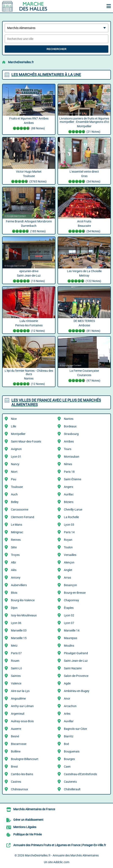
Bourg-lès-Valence (23, 600)
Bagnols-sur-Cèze (75, 729)
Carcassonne (20, 510)
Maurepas (71, 638)
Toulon (68, 547)
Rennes (16, 540)
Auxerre (16, 729)
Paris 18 (69, 472)
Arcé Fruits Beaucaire (84, 227)
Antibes (69, 441)
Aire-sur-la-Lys (20, 691)
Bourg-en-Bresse (75, 593)
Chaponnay (71, 600)
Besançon (70, 585)
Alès (14, 570)
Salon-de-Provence (76, 676)
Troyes (15, 555)
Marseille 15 (19, 638)
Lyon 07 (69, 623)
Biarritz (69, 736)
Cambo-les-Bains (22, 774)
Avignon (16, 449)
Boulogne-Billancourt (25, 759)
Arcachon (70, 706)
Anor (67, 699)
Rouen (15, 661)
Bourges (69, 759)
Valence (16, 683)
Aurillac (69, 494)
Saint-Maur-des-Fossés (26, 441)
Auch (14, 494)
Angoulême (18, 699)
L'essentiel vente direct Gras (84, 177)
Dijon (14, 608)
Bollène (16, 751)
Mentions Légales (25, 827)
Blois (14, 593)
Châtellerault (72, 789)
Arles (67, 714)
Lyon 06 (16, 623)
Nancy (15, 464)
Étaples (69, 608)
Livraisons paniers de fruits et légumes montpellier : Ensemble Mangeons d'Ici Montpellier (84, 126)
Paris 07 (16, 653)
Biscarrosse (19, 744)
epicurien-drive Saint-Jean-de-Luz (29, 277)
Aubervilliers (19, 585)
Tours (68, 449)
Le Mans (17, 525)
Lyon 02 (69, 615)
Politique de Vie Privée (28, 834)
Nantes (69, 419)
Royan (68, 540)
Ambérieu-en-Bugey (77, 691)
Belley (15, 502)
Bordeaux (70, 426)
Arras (67, 578)
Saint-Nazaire (73, 668)
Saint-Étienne (73, 479)
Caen (67, 767)
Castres (16, 782)
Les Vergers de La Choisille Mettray (84, 277)
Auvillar (69, 721)
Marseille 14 (72, 630)
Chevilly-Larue (73, 510)
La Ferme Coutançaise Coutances (84, 376)
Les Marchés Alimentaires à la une (46, 75)
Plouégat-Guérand (76, 653)
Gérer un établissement (28, 820)
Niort (14, 472)
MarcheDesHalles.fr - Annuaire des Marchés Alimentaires (62, 855)
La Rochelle (71, 517)
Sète (14, 547)
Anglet (68, 570)
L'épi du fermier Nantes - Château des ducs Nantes (29, 378)
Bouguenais (72, 751)
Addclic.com (61, 862)
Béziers (69, 502)
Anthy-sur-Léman (22, 706)
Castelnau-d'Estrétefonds (80, 774)
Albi (13, 562)
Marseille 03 (19, 630)
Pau (14, 479)
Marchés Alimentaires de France (34, 809)
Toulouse (17, 487)
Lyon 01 (16, 457)
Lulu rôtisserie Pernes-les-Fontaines (29, 326)
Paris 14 (69, 532)
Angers (69, 487)
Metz (14, 646)
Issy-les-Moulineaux (24, 615)
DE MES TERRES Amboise (84, 326)
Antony (16, 578)
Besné (15, 736)
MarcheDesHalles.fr (21, 62)
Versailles (70, 555)
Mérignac (17, 532)
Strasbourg (71, 434)
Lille (13, 426)
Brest (14, 767)
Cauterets (70, 782)
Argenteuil (18, 714)
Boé (66, 744)
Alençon (69, 562)
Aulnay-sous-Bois (22, 721)
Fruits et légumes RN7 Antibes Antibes (29, 124)
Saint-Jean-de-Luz (76, 661)
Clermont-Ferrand (23, 517)
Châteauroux (20, 789)
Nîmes (68, 464)
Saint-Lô (16, 668)
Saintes (16, 676)
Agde (67, 683)
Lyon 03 (69, 525)
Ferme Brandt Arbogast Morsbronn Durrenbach (29, 227)
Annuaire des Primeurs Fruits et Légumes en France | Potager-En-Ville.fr (60, 845)
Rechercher (56, 49)
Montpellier (18, 434)
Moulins (69, 646)
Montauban (72, 457)
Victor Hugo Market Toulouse (29, 177)
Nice (14, 419)
